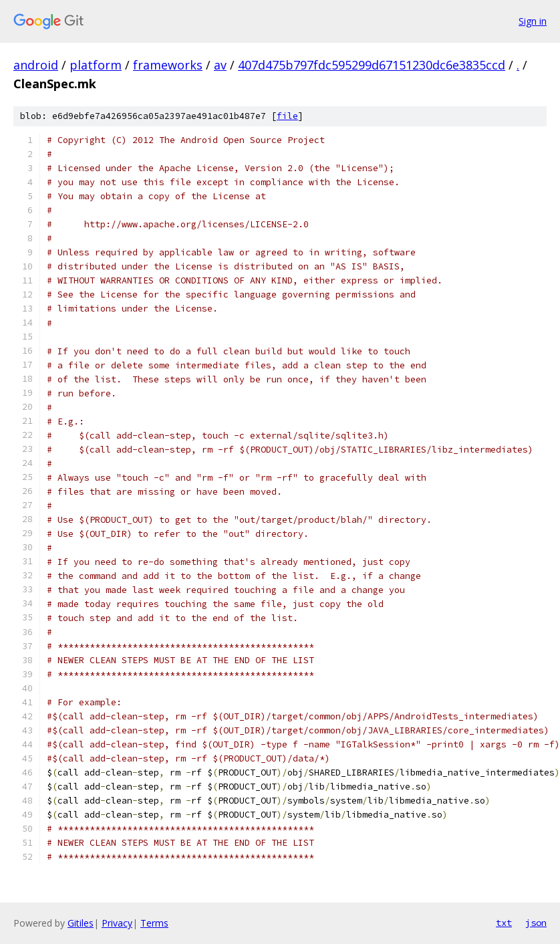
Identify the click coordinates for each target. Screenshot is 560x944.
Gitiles (81, 923)
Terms (154, 923)
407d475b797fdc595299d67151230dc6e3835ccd (372, 65)
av (220, 65)
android (36, 65)
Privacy (117, 923)
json (536, 923)
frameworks (168, 65)
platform (96, 65)
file (287, 116)
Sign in (533, 21)
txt (504, 923)
